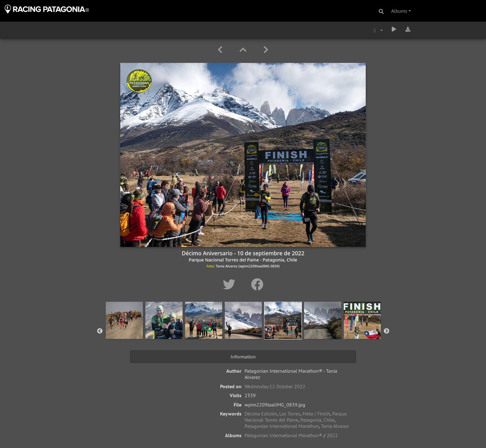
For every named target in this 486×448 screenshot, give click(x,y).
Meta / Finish (316, 414)
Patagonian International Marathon (282, 426)
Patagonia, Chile (317, 420)
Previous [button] (100, 331)
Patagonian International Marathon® (283, 435)
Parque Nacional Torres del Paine (296, 417)
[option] (124, 330)
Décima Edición (261, 414)
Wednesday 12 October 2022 (275, 386)
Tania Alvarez (335, 426)
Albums (399, 11)
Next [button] (387, 331)
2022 (332, 435)
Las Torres (290, 414)
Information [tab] (243, 357)
